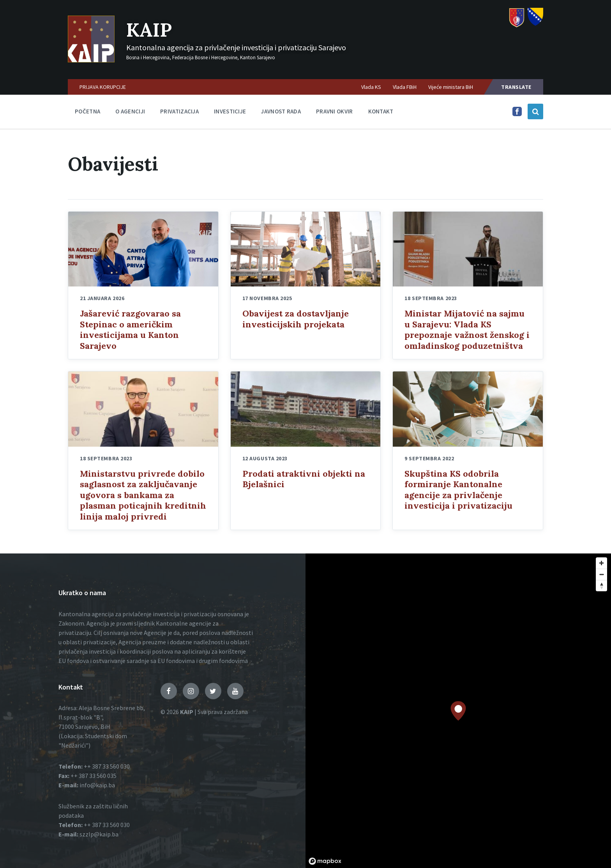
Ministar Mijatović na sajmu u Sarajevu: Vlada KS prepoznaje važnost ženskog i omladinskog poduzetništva (467, 330)
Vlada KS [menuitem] (371, 87)
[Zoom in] (601, 563)
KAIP (149, 30)
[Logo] (91, 60)
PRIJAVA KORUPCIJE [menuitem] (103, 87)
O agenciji (130, 111)
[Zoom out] (601, 574)
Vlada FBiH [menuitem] (405, 87)
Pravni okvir (335, 111)
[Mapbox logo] (325, 861)
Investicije (230, 111)
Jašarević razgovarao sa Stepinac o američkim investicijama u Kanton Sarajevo (130, 330)
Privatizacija (179, 111)
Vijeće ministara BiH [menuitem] (451, 87)
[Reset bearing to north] (601, 586)
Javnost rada (281, 111)
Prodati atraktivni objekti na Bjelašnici (304, 479)
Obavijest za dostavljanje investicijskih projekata (296, 319)
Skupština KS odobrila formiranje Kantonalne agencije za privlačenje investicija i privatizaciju (458, 490)
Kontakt (381, 111)
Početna (87, 111)
